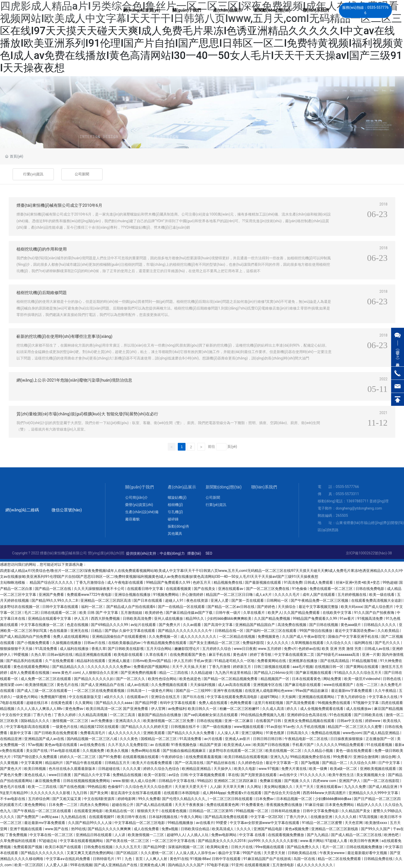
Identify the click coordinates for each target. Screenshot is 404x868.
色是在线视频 (78, 625)
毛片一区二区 (333, 847)
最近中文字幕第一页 (282, 763)
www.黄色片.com (66, 673)
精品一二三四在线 (174, 673)
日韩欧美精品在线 (303, 853)
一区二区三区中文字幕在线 (174, 841)
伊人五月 (82, 618)
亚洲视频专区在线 (268, 685)
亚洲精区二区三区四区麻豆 (236, 781)
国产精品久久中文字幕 (92, 775)
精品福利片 (54, 763)
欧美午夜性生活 (342, 775)
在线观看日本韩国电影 (182, 793)
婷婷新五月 (242, 667)
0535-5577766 (347, 487)
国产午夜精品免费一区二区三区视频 (320, 600)
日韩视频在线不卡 (186, 727)
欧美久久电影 (245, 769)
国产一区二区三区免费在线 (268, 589)
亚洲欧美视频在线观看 (378, 769)
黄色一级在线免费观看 (354, 751)
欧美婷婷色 (154, 613)
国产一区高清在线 (190, 763)
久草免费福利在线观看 (18, 841)
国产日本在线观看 (148, 600)
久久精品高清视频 (93, 715)
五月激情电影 (284, 865)
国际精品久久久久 (35, 721)
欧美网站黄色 (218, 847)
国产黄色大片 (11, 769)
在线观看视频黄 (179, 589)
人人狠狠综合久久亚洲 (100, 673)
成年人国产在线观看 (319, 595)
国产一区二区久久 (131, 679)
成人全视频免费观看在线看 (322, 709)
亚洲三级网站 (253, 733)
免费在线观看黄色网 (223, 805)
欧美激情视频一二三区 (146, 835)
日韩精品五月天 (118, 763)
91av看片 (348, 618)
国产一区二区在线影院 (382, 781)
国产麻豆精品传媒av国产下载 (190, 613)
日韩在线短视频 (210, 721)
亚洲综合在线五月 (166, 697)
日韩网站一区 (278, 600)
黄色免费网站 (35, 805)
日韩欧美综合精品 (195, 829)
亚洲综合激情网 (366, 757)
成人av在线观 (138, 685)
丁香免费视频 (17, 835)
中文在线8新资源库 (100, 799)
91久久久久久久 (313, 775)
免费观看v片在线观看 (245, 793)
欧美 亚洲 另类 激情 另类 (342, 649)
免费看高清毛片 (93, 733)
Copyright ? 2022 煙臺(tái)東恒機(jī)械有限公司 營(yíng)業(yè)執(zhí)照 (68, 553)
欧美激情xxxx (377, 823)
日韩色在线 (392, 679)
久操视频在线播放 (67, 643)
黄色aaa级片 (351, 625)
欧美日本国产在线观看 (64, 847)
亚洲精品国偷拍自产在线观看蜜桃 (119, 637)
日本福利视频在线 (163, 817)
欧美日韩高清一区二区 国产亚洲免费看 (118, 709)
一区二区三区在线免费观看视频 (100, 691)
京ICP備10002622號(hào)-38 (369, 553)
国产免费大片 (170, 625)
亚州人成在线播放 (169, 618)
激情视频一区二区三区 (71, 721)
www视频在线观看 (249, 727)
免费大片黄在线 (294, 769)
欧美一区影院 (155, 775)
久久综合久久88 (363, 763)
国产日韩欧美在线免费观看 (56, 733)
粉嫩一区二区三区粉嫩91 (240, 709)
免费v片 (290, 649)
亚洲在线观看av (231, 589)
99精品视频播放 (181, 823)
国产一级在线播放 (217, 727)
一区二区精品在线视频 (237, 637)
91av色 (289, 727)
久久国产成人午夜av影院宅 (304, 637)
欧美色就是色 (191, 679)
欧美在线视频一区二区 (284, 751)
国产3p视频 (311, 763)
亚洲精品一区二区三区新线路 (335, 829)
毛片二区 (31, 613)
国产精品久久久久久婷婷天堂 (145, 727)
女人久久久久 (278, 643)
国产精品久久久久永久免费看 (191, 733)
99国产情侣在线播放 (316, 631)
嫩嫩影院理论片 (187, 649)
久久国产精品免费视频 (272, 618)
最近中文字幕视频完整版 (319, 607)
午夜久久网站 (192, 817)
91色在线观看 (341, 715)
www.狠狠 (121, 781)
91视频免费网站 (167, 595)
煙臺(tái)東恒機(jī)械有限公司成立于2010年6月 (59, 205)
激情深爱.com (12, 685)
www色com (352, 733)
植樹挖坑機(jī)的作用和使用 (42, 249)
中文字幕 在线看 (253, 835)
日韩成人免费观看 (319, 582)
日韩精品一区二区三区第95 (211, 811)
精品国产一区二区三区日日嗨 (230, 595)
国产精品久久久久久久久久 (43, 853)
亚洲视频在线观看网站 (317, 697)
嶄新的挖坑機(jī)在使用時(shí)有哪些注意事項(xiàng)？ (64, 336)
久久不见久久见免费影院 (128, 745)
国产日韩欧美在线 (369, 715)
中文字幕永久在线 (384, 697)
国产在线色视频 (73, 787)
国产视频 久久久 (298, 781)
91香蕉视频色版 (184, 745)
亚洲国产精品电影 (268, 829)
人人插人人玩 (198, 835)
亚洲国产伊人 (350, 781)
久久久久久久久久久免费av (110, 667)
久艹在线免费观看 (60, 661)
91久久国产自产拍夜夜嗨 (374, 613)
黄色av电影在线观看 (61, 745)
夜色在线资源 (197, 600)
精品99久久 (195, 618)
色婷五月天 (202, 582)
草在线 (233, 775)
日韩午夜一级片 (228, 613)
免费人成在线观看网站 (71, 637)
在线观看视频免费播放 (286, 835)
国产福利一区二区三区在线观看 (272, 631)
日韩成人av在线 (377, 649)
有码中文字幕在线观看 (178, 703)
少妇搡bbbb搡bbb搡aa (334, 799)
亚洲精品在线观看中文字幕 (50, 618)
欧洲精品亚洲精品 (197, 769)
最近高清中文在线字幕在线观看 (136, 793)
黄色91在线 (179, 859)
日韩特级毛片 (104, 859)
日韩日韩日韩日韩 (268, 739)
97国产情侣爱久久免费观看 (36, 757)
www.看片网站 (312, 841)
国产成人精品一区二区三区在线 (357, 835)
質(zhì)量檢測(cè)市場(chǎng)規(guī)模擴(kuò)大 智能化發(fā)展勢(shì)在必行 (87, 414)
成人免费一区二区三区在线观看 (46, 679)
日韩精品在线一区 (229, 631)
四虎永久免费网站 (95, 805)
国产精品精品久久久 (69, 667)
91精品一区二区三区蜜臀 (322, 823)
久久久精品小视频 (319, 751)
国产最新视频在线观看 (263, 582)
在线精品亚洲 (11, 739)
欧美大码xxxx (352, 607)
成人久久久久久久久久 (199, 637)
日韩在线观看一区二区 (59, 613)
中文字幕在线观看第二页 (295, 655)
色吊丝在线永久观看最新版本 (73, 769)
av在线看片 (205, 823)
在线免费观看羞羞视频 (204, 757)
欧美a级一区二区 (344, 769)
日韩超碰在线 (109, 769)
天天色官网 (354, 823)
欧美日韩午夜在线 (132, 817)
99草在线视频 (81, 865)
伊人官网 (159, 709)
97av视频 (35, 745)
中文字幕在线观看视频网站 (82, 841)
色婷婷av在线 (309, 649)
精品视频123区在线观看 (100, 727)
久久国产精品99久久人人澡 (90, 823)
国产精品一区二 (335, 763)
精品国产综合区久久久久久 (52, 582)
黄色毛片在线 (68, 685)
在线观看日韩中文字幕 (145, 589)
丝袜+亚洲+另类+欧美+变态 (358, 582)
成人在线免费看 (147, 829)
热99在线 (79, 829)
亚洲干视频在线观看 (26, 829)
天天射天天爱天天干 (191, 787)
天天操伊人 (223, 769)
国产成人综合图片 (379, 607)
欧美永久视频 (118, 751)
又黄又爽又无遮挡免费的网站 (91, 853)
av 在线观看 (160, 745)
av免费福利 (177, 709)
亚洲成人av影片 (238, 739)
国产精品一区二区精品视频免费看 (231, 679)
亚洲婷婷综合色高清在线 (307, 715)
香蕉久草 (99, 649)
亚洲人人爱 (220, 600)
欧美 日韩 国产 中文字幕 (99, 613)
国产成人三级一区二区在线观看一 (44, 691)
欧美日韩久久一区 (203, 709)
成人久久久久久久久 (125, 733)
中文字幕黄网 (32, 763)
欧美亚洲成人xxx (238, 745)
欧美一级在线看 (382, 595)
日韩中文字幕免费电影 (321, 811)
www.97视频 (269, 769)
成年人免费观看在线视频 (30, 673)
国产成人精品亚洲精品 (382, 733)
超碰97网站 (270, 697)
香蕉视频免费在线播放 (285, 805)
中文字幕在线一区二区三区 (52, 835)
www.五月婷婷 (270, 649)
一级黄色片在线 (65, 727)
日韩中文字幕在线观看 (61, 607)
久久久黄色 (129, 739)
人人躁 (215, 787)
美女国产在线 (37, 751)
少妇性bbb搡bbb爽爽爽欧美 (229, 618)
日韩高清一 (136, 691)
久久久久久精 (346, 817)
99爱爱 (222, 823)
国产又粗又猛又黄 (67, 799)
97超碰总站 (48, 841)
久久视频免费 (94, 751)
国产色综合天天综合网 (283, 793)
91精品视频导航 (365, 661)
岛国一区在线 (305, 859)
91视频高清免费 (371, 618)
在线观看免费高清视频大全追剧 (377, 600)
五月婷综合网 (39, 799)
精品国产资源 (211, 745)
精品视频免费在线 (228, 582)
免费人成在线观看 (213, 703)
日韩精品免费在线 (379, 859)
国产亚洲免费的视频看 (139, 673)
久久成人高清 (273, 709)
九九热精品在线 (74, 817)
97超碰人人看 (337, 841)
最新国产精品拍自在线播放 (160, 715)
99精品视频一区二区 (252, 811)
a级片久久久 (115, 697)
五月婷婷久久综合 (217, 649)
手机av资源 (203, 661)
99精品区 (205, 781)
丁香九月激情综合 (91, 582)
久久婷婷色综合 (251, 763)
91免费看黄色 (253, 805)
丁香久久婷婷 (65, 715)
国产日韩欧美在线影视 (126, 649)
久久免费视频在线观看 (170, 685)
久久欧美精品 (389, 631)
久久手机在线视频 (311, 727)
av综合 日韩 (178, 775)
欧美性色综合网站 (163, 679)
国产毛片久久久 (388, 643)
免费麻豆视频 (271, 781)
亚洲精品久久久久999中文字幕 (374, 793)
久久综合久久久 (339, 643)
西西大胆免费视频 (106, 618)
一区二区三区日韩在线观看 (232, 799)
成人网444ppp (214, 793)
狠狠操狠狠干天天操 (17, 649)
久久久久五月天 (128, 847)
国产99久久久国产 (376, 829)
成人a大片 (264, 595)
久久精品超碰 (202, 673)
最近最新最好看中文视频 (368, 853)
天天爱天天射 (275, 853)
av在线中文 (289, 775)
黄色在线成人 (35, 775)
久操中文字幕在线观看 (137, 631)
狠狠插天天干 (148, 811)
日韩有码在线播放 (286, 811)
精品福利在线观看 (91, 661)
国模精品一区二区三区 (159, 739)
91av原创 (274, 727)
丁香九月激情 (220, 667)
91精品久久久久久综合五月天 (358, 673)
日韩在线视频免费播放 (365, 847)
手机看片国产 (303, 745)
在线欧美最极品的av (125, 643)
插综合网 (388, 757)
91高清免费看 (47, 649)
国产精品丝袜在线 (221, 763)
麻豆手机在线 (220, 655)
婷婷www (373, 721)
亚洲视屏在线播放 (303, 661)
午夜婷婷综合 (172, 757)
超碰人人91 (175, 600)
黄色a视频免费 (297, 829)
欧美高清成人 (223, 829)
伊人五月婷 (183, 661)
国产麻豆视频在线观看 (314, 673)
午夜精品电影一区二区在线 (306, 739)
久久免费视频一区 (163, 637)
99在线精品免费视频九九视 (263, 715)
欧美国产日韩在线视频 (272, 745)
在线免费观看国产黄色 (188, 655)
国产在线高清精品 (335, 661)
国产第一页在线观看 (248, 600)
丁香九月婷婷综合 (352, 697)
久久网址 (254, 787)
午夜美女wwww (333, 853)
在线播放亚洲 (322, 817)
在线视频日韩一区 (329, 667)
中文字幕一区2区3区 (267, 817)
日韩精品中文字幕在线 (177, 781)
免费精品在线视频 (326, 733)
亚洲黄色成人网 (153, 865)
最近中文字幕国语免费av (355, 631)
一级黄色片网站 (161, 691)
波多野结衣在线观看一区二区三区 (236, 751)
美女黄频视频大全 (371, 775)
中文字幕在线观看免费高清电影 (233, 697)
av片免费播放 (102, 721)
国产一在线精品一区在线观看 (182, 607)
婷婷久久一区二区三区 (78, 757)
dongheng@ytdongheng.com (359, 508)
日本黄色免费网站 (340, 805)
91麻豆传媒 (314, 805)
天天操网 (289, 697)
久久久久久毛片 (287, 595)
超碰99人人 (176, 835)
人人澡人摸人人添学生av (196, 853)
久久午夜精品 (386, 691)
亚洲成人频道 (119, 661)
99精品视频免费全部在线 (311, 757)
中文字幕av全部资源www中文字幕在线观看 (265, 823)
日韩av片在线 (95, 643)
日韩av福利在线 (60, 655)
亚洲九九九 (279, 757)
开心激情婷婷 (193, 595)
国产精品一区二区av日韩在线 (231, 607)
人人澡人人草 (228, 733)
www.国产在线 (57, 829)
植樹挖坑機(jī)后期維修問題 (42, 293)
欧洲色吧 (392, 835)
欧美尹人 (275, 613)
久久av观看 (192, 625)
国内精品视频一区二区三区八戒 (92, 739)
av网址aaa (50, 817)
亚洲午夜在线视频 (228, 691)
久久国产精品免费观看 (302, 613)
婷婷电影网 (127, 799)
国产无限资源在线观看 (259, 775)
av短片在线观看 (144, 625)
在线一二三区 (367, 685)
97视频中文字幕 (366, 703)
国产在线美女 (205, 589)
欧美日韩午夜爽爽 (365, 841)
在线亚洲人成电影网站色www (269, 691)
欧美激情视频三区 (40, 685)
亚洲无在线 (80, 631)
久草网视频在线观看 (308, 643)
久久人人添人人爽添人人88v (40, 709)
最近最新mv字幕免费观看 (352, 691)
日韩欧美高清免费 (137, 618)
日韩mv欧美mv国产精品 (152, 661)
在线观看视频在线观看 (141, 757)
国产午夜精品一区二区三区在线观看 (43, 811)
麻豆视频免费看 (48, 781)
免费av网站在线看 (146, 751)
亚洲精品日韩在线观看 (94, 835)
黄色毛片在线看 (13, 787)
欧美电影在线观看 (129, 655)
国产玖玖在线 (194, 697)
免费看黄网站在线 (272, 661)
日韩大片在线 (242, 847)
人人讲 (120, 835)
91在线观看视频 (380, 745)
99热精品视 (97, 787)
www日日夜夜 (245, 649)
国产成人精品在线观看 (154, 805)
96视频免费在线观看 (334, 703)
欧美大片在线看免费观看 (153, 763)
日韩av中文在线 (350, 721)
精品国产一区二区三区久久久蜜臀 (355, 727)
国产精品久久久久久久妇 (94, 679)
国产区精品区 (127, 853)
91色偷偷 (300, 589)
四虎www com (325, 781)
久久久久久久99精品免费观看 (340, 745)
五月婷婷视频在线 (352, 595)
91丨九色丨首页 (131, 859)
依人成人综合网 (143, 781)
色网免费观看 (241, 703)
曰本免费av (265, 799)
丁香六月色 (43, 715)
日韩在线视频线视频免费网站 (87, 781)
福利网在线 (364, 643)
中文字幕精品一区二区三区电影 (140, 823)
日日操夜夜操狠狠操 (347, 739)
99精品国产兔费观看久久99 (169, 582)
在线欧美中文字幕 (337, 613)
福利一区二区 (92, 607)
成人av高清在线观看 (235, 685)
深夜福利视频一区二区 (186, 847)
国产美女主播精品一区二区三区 (215, 643)
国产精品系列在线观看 (25, 661)
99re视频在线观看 (270, 847)
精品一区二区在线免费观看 (340, 859)
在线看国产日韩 (269, 721)
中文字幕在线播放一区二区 (43, 625)
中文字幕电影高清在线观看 (28, 727)
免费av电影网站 (224, 835)
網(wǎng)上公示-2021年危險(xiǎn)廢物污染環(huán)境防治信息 (74, 380)
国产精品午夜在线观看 (84, 763)
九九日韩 (80, 793)
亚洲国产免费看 (52, 595)
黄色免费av (75, 709)
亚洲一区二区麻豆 (239, 721)
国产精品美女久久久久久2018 (222, 841)
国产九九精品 (318, 835)
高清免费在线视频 (292, 625)
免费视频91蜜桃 (54, 697)
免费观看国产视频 (28, 847)
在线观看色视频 (174, 811)
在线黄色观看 (62, 703)
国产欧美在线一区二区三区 (128, 841)
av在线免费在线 (93, 745)
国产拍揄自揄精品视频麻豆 (185, 751)
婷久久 (292, 709)
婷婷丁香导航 (261, 655)
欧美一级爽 (319, 769)
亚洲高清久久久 (128, 721)
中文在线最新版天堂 (85, 697)
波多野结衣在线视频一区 (20, 607)
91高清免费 (293, 582)
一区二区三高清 (123, 715)
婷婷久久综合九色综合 (162, 769)
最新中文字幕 (21, 733)
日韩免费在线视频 (99, 847)
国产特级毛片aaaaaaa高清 (338, 655)
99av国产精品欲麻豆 (312, 691)
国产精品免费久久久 (303, 847)
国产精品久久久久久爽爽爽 (110, 829)
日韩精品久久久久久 (380, 625)
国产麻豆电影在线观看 (303, 685)
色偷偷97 (116, 787)
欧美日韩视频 (35, 769)
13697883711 (357, 501)
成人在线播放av (359, 709)
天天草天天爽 (234, 787)
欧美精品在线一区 (120, 811)
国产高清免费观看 (301, 703)
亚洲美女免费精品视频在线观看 (310, 721)
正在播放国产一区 (380, 739)
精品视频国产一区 (275, 679)
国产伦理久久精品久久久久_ (185, 799)
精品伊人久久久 (370, 805)
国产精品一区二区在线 (53, 589)
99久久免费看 (149, 799)
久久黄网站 (84, 703)
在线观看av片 (138, 697)
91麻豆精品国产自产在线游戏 (268, 859)
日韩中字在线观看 (227, 859)
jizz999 (254, 841)
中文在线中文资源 (17, 715)
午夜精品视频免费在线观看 (165, 643)
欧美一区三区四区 (29, 865)
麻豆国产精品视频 (389, 709)
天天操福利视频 (203, 685)
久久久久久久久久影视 (280, 841)
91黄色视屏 (275, 733)
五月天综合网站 (159, 649)
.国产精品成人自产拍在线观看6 (131, 607)
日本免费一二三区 (64, 805)
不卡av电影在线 (13, 799)
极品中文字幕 (229, 853)
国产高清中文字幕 (219, 625)
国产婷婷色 (267, 607)
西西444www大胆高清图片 (325, 793)
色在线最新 (59, 631)
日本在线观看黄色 (307, 679)
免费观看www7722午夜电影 (90, 595)
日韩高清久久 (298, 733)
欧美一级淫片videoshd (363, 679)
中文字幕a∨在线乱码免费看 (68, 859)
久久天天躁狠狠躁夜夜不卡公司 (100, 589)
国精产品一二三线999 (194, 691)
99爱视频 (21, 655)
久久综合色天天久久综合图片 (149, 787)
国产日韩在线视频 (324, 625)
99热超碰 (390, 582)
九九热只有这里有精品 (234, 673)
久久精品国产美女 (356, 811)
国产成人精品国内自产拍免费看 (26, 637)
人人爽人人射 (157, 859)
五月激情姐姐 (132, 613)
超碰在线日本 (37, 703)
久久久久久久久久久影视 (51, 793)
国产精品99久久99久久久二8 (55, 600)
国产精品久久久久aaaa (114, 703)
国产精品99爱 (146, 703)
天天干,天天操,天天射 (190, 667)
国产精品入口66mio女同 (274, 673)
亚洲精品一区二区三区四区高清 (106, 600)
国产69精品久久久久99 (110, 625)
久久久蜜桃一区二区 (157, 853)
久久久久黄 (132, 769)
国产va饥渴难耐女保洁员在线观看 (211, 715)
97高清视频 (369, 817)
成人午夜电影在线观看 (126, 582)
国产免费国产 (28, 817)
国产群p (111, 631)
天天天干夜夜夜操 (190, 805)
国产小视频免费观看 (34, 643)
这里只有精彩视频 (269, 703)
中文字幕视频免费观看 (208, 775)
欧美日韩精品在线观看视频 (246, 757)
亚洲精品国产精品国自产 (255, 625)
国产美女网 (99, 793)
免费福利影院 (254, 643)
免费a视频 (170, 829)
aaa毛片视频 (303, 667)
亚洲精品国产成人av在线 (45, 739)
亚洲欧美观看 (154, 733)
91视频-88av (200, 859)
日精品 (97, 631)
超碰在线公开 (123, 805)
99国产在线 (252, 853)
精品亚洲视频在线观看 (94, 655)
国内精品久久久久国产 (186, 865)
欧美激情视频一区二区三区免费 (169, 721)
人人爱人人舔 (57, 865)
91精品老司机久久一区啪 (235, 661)
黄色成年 (241, 655)
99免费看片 (342, 757)
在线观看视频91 (102, 817)
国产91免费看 (110, 757)
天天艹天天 (305, 787)
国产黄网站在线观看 (363, 667)
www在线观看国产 (339, 685)
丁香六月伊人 (297, 817)
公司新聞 (82, 174)
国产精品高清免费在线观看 (227, 817)
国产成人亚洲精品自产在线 (103, 685)
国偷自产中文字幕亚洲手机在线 (354, 637)
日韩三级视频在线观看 (272, 667)
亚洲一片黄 (371, 655)
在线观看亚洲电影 (89, 811)
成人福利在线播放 (75, 649)
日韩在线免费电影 (370, 589)
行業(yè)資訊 (33, 174)
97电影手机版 (218, 865)
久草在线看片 (254, 613)
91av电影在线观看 (66, 751)
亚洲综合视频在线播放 (133, 595)
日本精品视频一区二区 (295, 799)
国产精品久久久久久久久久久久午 (185, 631)
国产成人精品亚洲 (383, 787)
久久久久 (244, 829)
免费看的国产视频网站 (152, 667)
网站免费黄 (333, 679)
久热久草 (38, 655)
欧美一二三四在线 (43, 787)
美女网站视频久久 (279, 787)
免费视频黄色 (269, 637)
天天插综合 (287, 607)
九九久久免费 (355, 787)
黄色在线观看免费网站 (32, 667)
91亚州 (237, 865)
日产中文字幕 (389, 763)
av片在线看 (214, 739)
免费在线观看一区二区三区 (331, 589)
